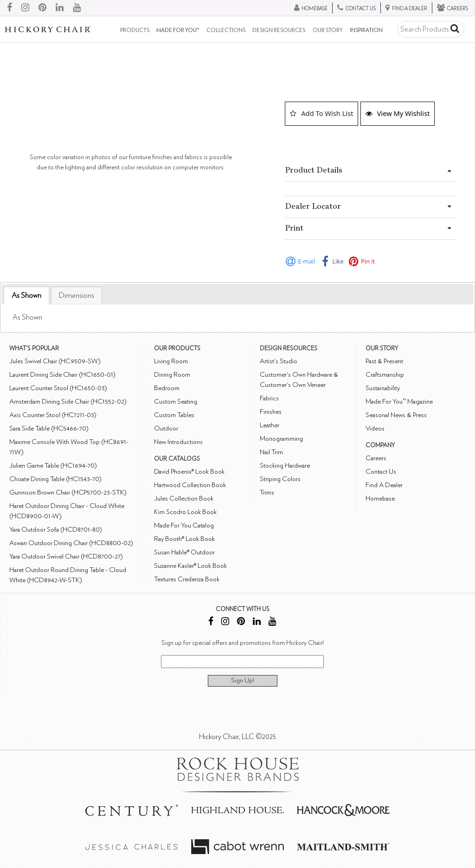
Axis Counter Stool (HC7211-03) (53, 415)
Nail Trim (271, 452)
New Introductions (178, 442)
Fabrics (269, 398)
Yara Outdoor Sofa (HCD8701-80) (56, 530)
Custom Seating (176, 402)
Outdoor (166, 428)
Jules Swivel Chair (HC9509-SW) (55, 361)
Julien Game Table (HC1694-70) (53, 466)
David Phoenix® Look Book (189, 472)
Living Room (171, 361)
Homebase (380, 498)
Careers (376, 458)
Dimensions (77, 296)
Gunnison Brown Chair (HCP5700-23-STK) (68, 492)
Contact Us (381, 472)
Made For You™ (178, 30)
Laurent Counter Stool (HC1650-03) (58, 388)
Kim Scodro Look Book (185, 512)
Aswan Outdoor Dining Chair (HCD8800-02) (71, 543)
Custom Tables (174, 415)
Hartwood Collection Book (190, 485)
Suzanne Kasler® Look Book (190, 566)
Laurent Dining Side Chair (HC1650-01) (62, 375)
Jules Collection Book (184, 498)
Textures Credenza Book (187, 579)
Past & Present (384, 361)
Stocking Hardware (285, 466)
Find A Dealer (384, 485)
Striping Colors (280, 479)
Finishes (271, 412)
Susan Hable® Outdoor (184, 552)
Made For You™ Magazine (399, 402)
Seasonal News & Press (396, 415)
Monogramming (281, 439)
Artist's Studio (279, 361)
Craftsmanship (385, 375)
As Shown (26, 296)
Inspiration (366, 30)
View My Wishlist (398, 113)
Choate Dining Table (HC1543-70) (55, 479)
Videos (375, 428)
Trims (267, 492)
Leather (270, 425)
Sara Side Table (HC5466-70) (49, 428)
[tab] (26, 296)
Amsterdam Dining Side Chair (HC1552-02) (68, 402)
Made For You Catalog (184, 525)
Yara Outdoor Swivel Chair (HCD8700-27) (66, 556)
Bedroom (167, 388)
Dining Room (172, 375)
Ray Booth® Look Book (184, 539)
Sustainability (383, 388)
